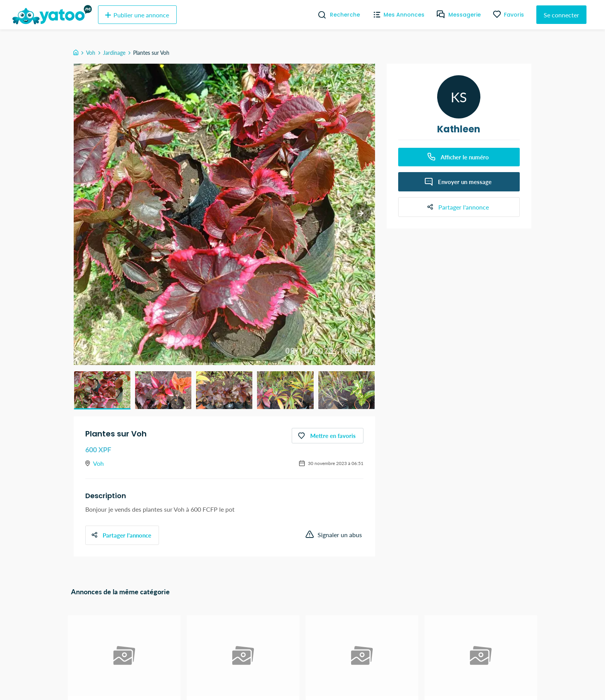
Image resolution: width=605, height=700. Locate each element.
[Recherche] (319, 15)
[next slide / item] (361, 213)
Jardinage (114, 53)
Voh (91, 53)
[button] (102, 390)
